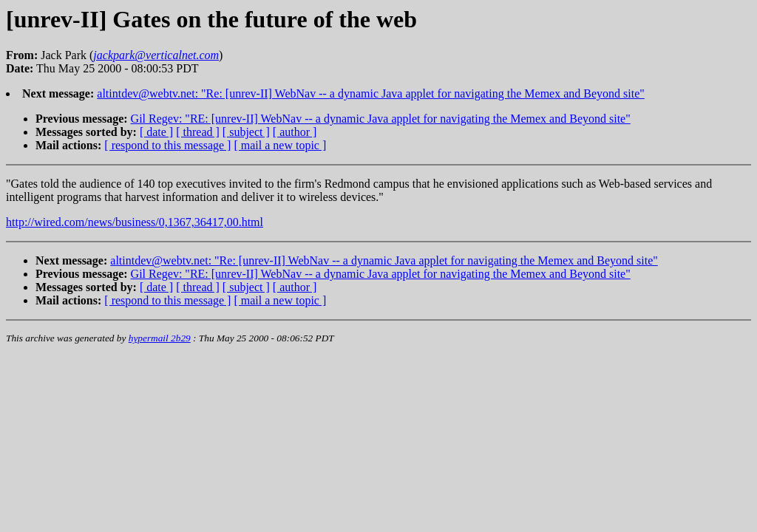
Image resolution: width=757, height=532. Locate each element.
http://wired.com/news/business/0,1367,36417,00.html (135, 222)
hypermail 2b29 (160, 338)
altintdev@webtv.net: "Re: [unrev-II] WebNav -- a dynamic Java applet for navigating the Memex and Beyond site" (371, 93)
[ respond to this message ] (167, 145)
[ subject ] (246, 132)
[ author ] (295, 132)
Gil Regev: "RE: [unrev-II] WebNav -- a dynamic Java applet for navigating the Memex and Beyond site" (381, 119)
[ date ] (156, 132)
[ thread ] (198, 132)
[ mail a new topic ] (280, 145)
